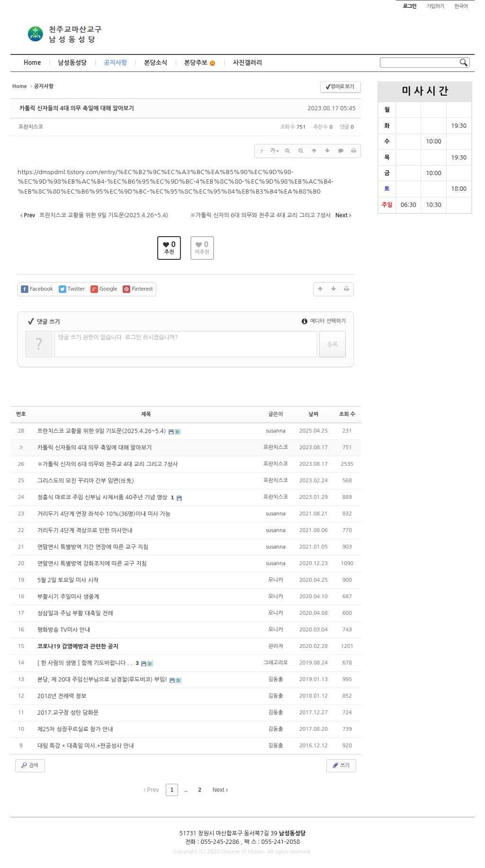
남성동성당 (72, 63)
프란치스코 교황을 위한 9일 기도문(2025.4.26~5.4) (103, 431)
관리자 (276, 646)
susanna (275, 431)
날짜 (314, 414)
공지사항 (115, 63)
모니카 (276, 580)
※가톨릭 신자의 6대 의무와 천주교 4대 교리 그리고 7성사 (108, 464)
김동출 (276, 679)
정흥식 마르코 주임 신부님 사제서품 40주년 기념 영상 (103, 497)
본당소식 (156, 63)
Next (220, 790)
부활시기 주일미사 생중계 (68, 597)
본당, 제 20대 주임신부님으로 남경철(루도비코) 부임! (103, 680)
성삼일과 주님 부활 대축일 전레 (75, 613)
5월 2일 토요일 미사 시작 (68, 580)
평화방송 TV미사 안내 (64, 630)
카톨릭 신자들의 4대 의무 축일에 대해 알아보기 (77, 108)
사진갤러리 (247, 63)
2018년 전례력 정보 (62, 696)
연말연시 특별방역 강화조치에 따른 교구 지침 (92, 564)
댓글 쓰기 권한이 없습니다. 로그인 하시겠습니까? (118, 337)
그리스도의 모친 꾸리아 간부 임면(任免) (86, 481)
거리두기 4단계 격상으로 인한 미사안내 (85, 531)
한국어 (461, 6)
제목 (146, 414)
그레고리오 (276, 663)
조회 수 (347, 414)
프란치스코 (31, 127)
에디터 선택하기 (324, 321)
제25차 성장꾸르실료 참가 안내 (75, 729)
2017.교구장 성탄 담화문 (68, 713)
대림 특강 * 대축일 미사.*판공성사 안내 (86, 746)
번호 (21, 414)
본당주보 (200, 63)
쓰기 (340, 765)
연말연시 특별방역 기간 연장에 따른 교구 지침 (93, 547)
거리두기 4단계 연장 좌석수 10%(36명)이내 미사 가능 (104, 514)
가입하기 (435, 6)
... (185, 790)
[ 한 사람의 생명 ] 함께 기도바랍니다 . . (86, 663)
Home (32, 63)
